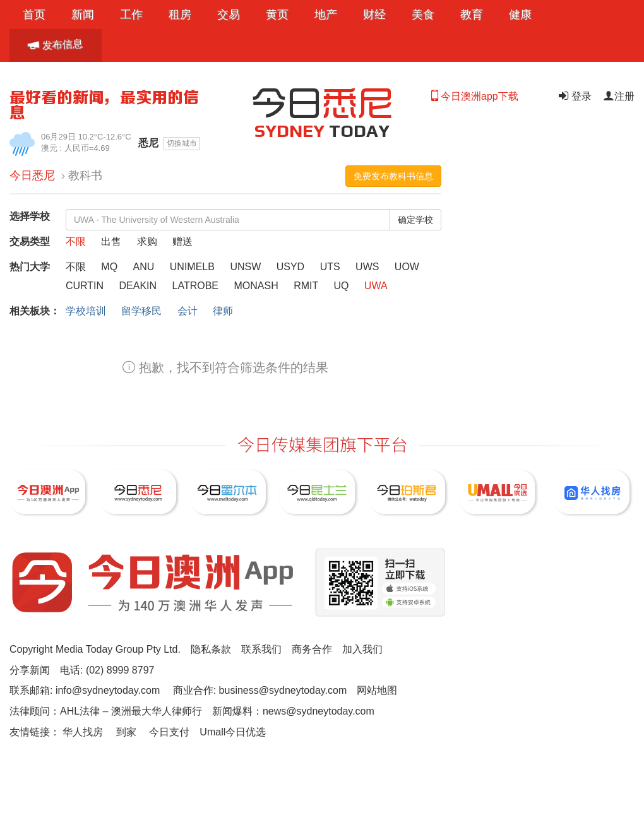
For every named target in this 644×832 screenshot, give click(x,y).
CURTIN (86, 286)
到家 (126, 732)
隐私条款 (211, 649)
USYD (292, 267)
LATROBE (197, 286)
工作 (131, 15)
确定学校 (415, 220)
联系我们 (261, 649)
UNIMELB (194, 267)
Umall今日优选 (233, 732)
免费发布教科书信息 (393, 176)
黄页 (277, 15)
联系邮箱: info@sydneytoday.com (85, 690)
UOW (407, 267)
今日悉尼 (32, 175)
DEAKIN (140, 286)
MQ (110, 267)
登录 (574, 96)
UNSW (247, 267)
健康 (520, 15)
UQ (342, 286)
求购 (148, 241)
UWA (376, 286)
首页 (34, 15)
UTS (331, 267)
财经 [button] (374, 15)
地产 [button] (326, 15)
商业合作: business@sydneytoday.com (260, 690)
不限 (77, 241)
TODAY (322, 131)
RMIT (307, 286)
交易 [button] (229, 15)
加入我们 (362, 649)
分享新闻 (30, 670)
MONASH (257, 286)
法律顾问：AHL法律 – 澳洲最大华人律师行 (106, 711)
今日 (322, 101)
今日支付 (169, 732)
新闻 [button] (83, 15)
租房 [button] (180, 15)
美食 (423, 15)
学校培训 (86, 311)
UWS (369, 267)
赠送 (182, 241)
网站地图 (377, 690)
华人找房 (83, 732)
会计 (188, 311)
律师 (223, 311)
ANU (145, 267)
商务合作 (312, 649)
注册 (619, 96)
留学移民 (141, 311)
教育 (472, 15)
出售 (112, 241)
